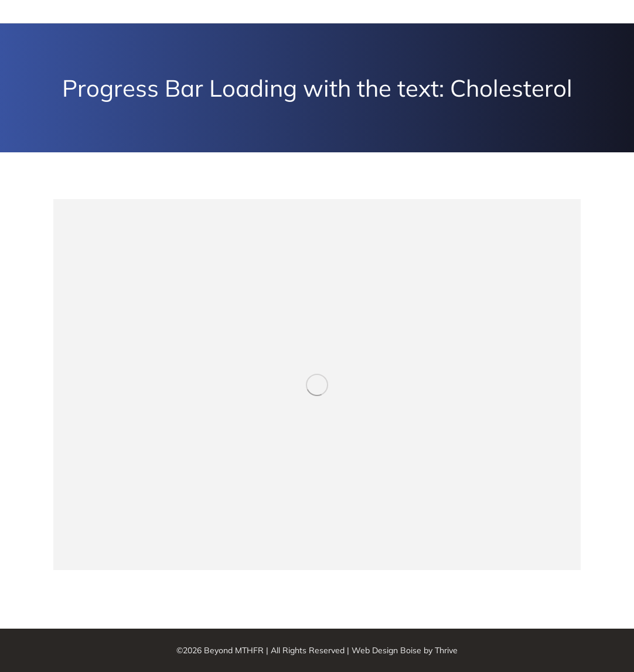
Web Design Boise (386, 650)
